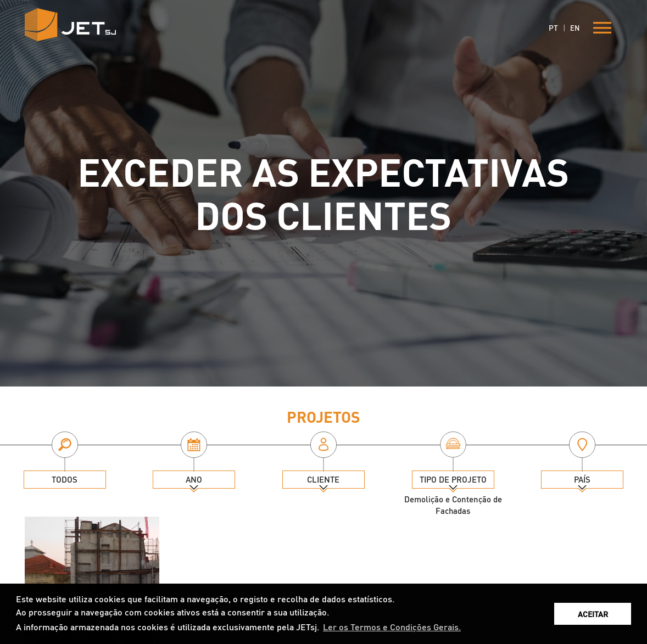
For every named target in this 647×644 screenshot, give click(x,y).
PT (553, 27)
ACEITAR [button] (593, 614)
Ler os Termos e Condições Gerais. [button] (392, 627)
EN (575, 28)
